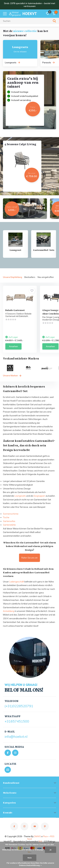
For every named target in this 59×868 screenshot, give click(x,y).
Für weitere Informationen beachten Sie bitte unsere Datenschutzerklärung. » (30, 864)
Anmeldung (9, 611)
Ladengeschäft (17, 582)
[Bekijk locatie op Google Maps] (8, 770)
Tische (6, 517)
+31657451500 (17, 721)
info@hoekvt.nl (16, 737)
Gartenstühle (9, 525)
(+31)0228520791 (19, 706)
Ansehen (13, 346)
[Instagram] (15, 753)
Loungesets (20, 496)
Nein (30, 858)
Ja (51, 850)
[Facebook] (8, 753)
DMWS (37, 836)
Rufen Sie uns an (29, 558)
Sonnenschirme (11, 514)
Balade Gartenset (15, 310)
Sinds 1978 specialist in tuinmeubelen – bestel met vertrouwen (29, 5)
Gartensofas (9, 521)
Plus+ (46, 836)
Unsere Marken (12, 376)
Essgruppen (39, 496)
